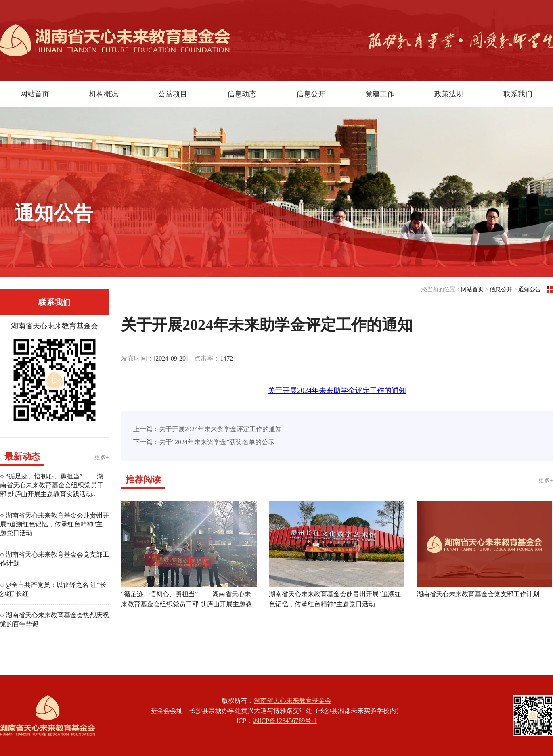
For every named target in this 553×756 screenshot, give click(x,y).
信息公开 (311, 94)
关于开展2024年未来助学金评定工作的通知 (337, 391)
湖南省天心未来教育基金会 (293, 701)
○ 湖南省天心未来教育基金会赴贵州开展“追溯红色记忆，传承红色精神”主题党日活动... (54, 524)
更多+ (102, 458)
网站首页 (35, 94)
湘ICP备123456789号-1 (285, 721)
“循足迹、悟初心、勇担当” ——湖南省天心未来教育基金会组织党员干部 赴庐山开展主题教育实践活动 (186, 604)
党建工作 (380, 94)
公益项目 (173, 94)
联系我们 (518, 94)
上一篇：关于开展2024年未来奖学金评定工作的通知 (207, 429)
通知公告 (530, 289)
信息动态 (242, 94)
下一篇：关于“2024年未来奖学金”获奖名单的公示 (204, 442)
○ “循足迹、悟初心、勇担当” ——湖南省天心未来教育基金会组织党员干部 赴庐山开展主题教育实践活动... (52, 485)
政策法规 (449, 94)
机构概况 (104, 94)
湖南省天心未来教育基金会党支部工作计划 (478, 594)
